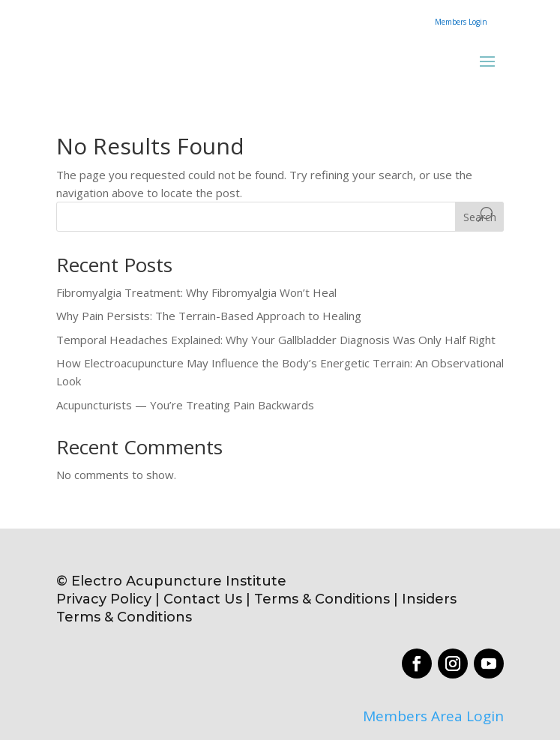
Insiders (429, 599)
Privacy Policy (104, 599)
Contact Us (203, 599)
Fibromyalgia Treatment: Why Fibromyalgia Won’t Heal (196, 292)
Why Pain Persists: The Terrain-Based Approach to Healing (209, 316)
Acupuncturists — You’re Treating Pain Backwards (185, 405)
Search (480, 217)
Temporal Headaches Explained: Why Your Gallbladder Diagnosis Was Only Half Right (276, 340)
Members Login (461, 22)
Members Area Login (433, 716)
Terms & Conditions (324, 599)
